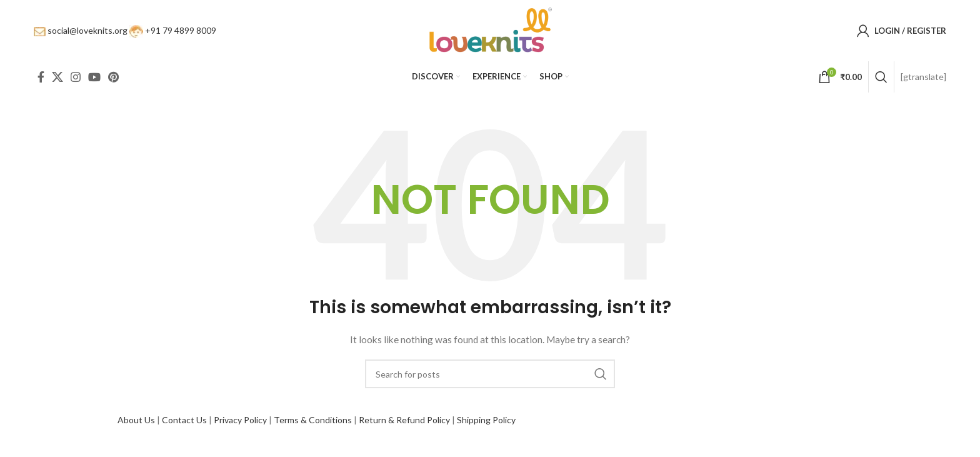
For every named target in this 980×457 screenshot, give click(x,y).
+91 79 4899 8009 (181, 32)
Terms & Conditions (313, 424)
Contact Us (184, 424)
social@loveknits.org (87, 32)
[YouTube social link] (94, 81)
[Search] (881, 81)
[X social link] (57, 81)
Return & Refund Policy (404, 424)
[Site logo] (490, 32)
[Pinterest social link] (113, 81)
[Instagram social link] (76, 81)
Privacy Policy (240, 424)
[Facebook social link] (41, 81)
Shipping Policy (486, 424)
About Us (136, 424)
